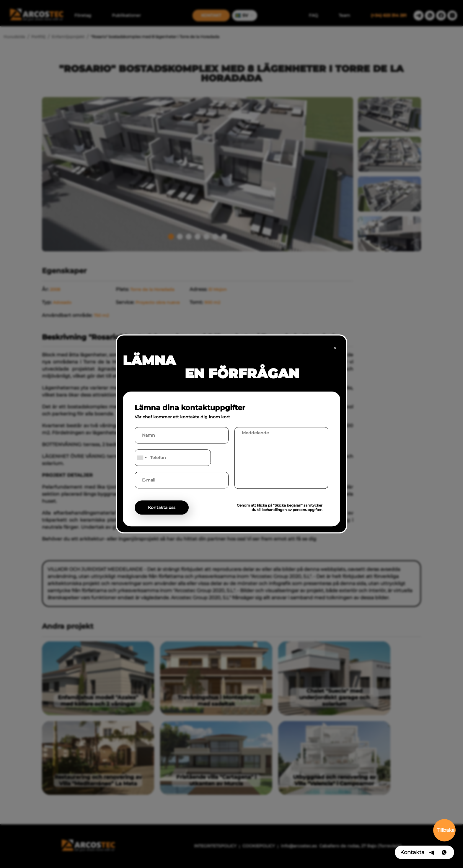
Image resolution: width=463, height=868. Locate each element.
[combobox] (142, 458)
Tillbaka (446, 830)
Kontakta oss (162, 508)
